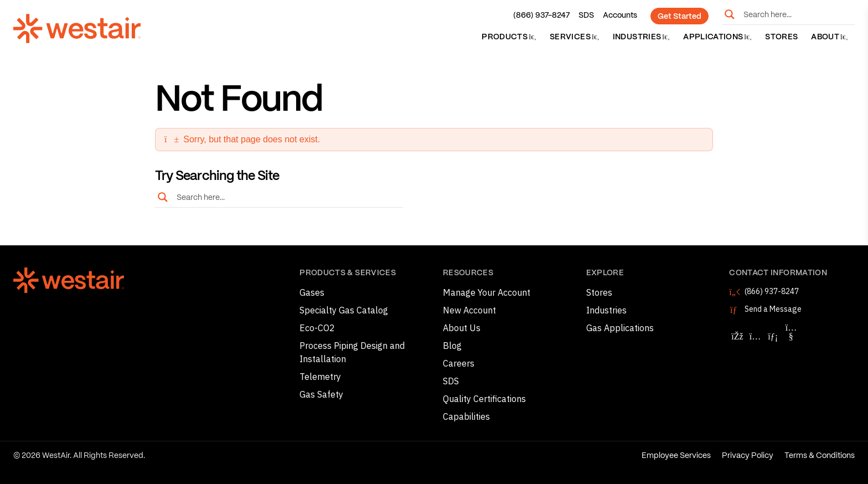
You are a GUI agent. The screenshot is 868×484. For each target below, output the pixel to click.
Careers (459, 363)
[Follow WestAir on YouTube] (791, 336)
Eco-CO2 (317, 328)
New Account (469, 310)
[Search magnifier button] (730, 14)
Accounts (620, 16)
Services (575, 37)
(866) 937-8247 (541, 16)
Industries (641, 37)
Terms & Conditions (820, 456)
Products (509, 37)
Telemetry (320, 377)
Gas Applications (620, 328)
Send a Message (773, 309)
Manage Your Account (487, 292)
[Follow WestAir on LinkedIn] (773, 336)
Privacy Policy (748, 456)
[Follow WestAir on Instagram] (755, 336)
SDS (586, 16)
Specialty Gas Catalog (344, 310)
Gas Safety (321, 394)
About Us (462, 328)
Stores (781, 37)
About (830, 37)
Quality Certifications (484, 399)
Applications (717, 37)
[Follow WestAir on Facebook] (737, 336)
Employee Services (676, 456)
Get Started (680, 17)
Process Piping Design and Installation (352, 352)
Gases (312, 292)
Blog (452, 346)
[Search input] (797, 14)
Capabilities (466, 416)
